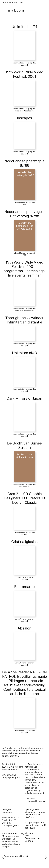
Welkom (29, 833)
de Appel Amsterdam (13, 3)
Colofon (29, 841)
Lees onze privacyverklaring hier (35, 800)
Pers (27, 836)
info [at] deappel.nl (11, 778)
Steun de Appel (32, 838)
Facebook (7, 812)
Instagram (7, 809)
